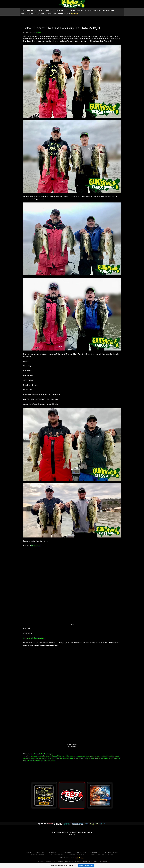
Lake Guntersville (65, 758)
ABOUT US (30, 10)
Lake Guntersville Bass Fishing (79, 758)
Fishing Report (114, 756)
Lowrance (30, 760)
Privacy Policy (72, 834)
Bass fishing (57, 756)
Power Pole (47, 760)
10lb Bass (34, 756)
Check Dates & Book (86, 866)
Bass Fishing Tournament (69, 756)
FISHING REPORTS (94, 10)
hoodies (44, 758)
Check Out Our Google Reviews (82, 832)
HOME (22, 10)
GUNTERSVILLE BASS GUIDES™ (72, 4)
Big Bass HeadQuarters (84, 756)
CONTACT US (71, 10)
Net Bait (41, 760)
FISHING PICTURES (108, 10)
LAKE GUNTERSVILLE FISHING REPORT (101, 758)
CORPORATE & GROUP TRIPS (47, 14)
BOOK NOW (39, 10)
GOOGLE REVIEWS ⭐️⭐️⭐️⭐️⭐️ (68, 14)
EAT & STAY (50, 10)
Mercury (35, 760)
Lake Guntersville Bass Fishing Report (42, 754)
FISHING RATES (82, 10)
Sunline (53, 760)
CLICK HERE (36, 546)
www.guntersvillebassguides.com (34, 638)
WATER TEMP (61, 10)
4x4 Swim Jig (49, 756)
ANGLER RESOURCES (28, 14)
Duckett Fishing (105, 756)
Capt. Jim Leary (95, 756)
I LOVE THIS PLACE (53, 758)
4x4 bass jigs (41, 756)
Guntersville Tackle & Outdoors (32, 758)
